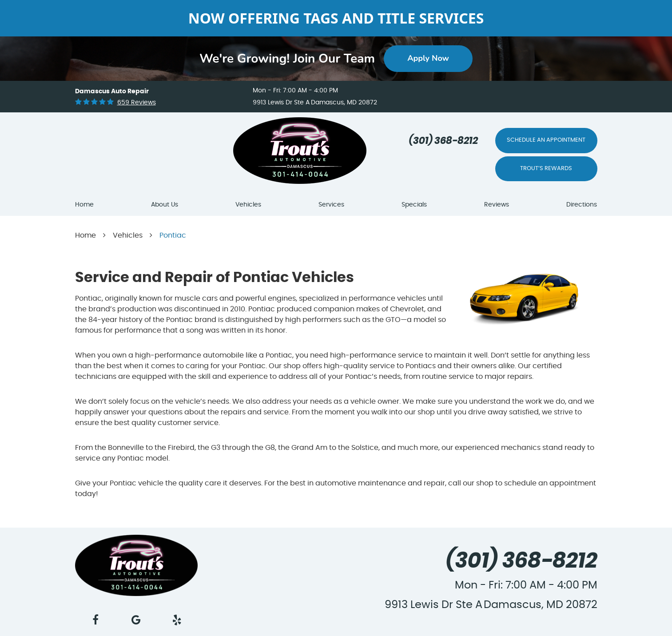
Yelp (177, 620)
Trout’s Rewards (546, 169)
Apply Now (428, 58)
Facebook (95, 620)
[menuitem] (84, 205)
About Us (165, 205)
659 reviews (137, 103)
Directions (582, 205)
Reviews (497, 205)
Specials (414, 205)
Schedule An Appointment (546, 140)
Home (84, 205)
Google (136, 620)
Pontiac (173, 235)
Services (331, 205)
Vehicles (248, 205)
